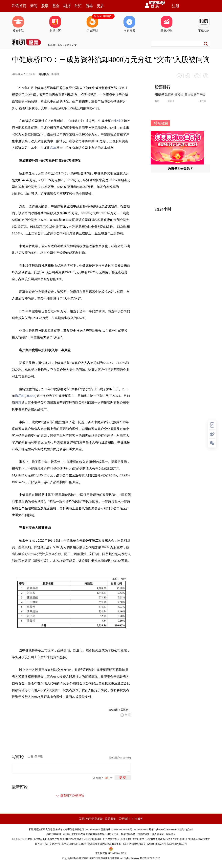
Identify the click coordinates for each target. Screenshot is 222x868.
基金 (56, 6)
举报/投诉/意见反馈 (91, 819)
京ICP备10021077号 (177, 844)
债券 (89, 6)
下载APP (204, 24)
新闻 (34, 6)
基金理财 (92, 24)
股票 (45, 6)
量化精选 (166, 24)
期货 (67, 6)
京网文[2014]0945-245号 (74, 844)
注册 (176, 6)
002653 (30, 396)
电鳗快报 (44, 74)
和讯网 (51, 45)
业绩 (117, 121)
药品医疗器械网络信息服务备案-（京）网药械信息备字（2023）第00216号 (127, 844)
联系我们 (111, 819)
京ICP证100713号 (22, 839)
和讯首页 (19, 6)
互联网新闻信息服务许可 (46, 839)
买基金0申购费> (103, 16)
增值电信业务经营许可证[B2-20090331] (80, 839)
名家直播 (129, 24)
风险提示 (171, 834)
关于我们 (124, 819)
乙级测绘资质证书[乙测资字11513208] (166, 839)
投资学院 (18, 24)
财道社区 (55, 24)
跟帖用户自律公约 (120, 758)
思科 (18, 402)
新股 (60, 45)
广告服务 (137, 819)
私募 (53, 148)
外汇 (78, 6)
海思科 (20, 396)
